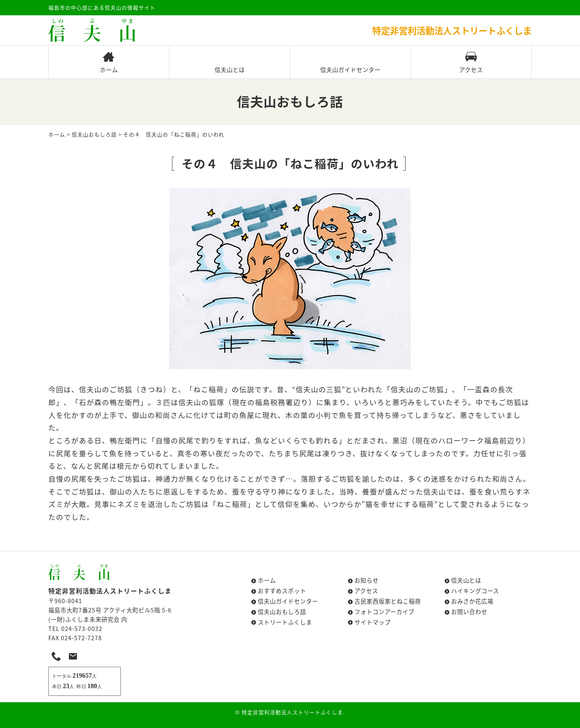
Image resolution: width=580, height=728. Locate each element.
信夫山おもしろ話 (94, 134)
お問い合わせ (469, 612)
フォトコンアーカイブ (384, 612)
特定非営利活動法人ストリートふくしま (292, 712)
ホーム (109, 63)
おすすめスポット (282, 591)
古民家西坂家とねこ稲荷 (388, 601)
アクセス (471, 63)
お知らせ (367, 580)
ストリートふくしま (285, 622)
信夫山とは (230, 63)
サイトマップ (373, 622)
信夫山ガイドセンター (350, 63)
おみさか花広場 (472, 601)
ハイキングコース (475, 591)
